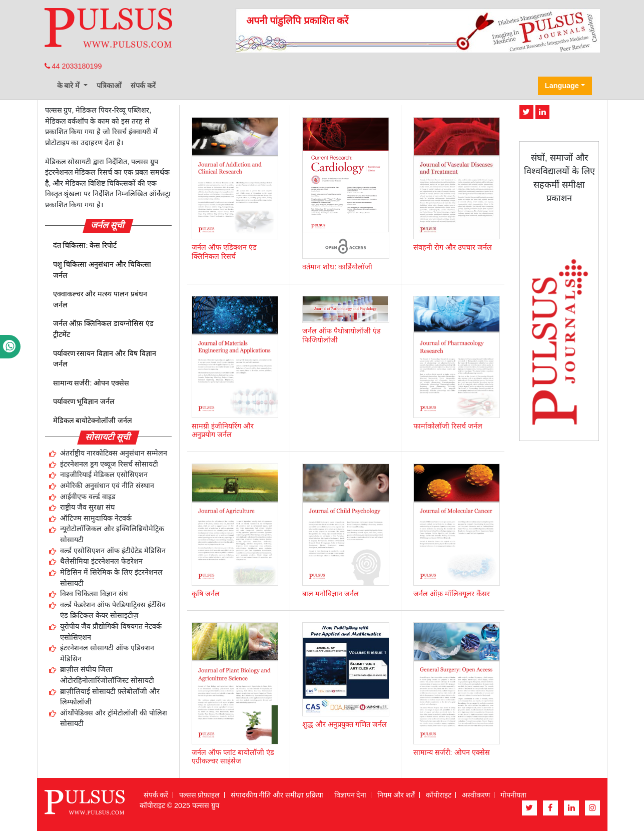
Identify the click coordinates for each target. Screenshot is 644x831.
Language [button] (562, 86)
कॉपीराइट (439, 795)
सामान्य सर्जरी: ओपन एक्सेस (91, 383)
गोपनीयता (513, 795)
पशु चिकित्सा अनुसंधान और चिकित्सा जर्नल (102, 270)
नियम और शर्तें (396, 795)
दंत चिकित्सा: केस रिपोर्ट (85, 245)
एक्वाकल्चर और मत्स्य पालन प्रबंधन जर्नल (100, 299)
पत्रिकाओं (109, 86)
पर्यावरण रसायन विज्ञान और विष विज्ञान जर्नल (105, 359)
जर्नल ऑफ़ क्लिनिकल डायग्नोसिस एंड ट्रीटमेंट (104, 329)
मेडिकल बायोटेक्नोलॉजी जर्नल (93, 421)
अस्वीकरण (476, 795)
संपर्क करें (143, 86)
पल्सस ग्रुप (206, 805)
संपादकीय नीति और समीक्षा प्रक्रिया (277, 795)
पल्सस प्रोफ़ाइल (200, 795)
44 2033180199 (73, 66)
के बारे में (70, 86)
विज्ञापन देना (351, 795)
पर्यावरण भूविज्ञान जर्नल (84, 401)
